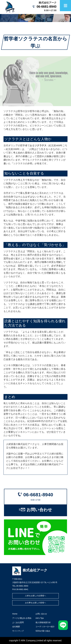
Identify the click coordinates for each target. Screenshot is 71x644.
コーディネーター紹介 (45, 627)
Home (15, 614)
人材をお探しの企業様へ (35, 596)
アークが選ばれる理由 (22, 618)
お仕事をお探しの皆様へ (35, 603)
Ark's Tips (40, 618)
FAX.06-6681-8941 (20, 589)
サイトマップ (18, 631)
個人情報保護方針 (43, 622)
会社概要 (16, 627)
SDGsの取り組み (43, 631)
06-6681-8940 (47, 7)
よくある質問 (18, 622)
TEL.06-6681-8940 (20, 586)
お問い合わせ (39, 510)
